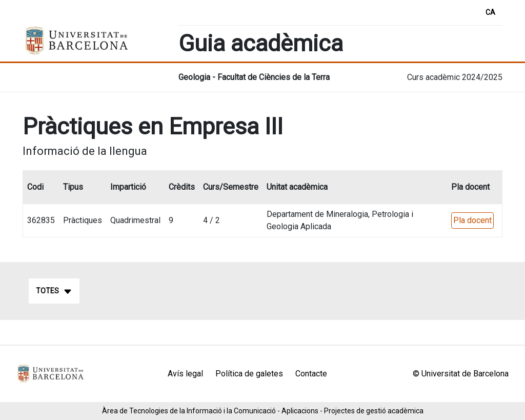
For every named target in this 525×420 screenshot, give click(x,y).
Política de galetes (249, 374)
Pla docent (472, 220)
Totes (54, 291)
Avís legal (185, 374)
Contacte (311, 374)
